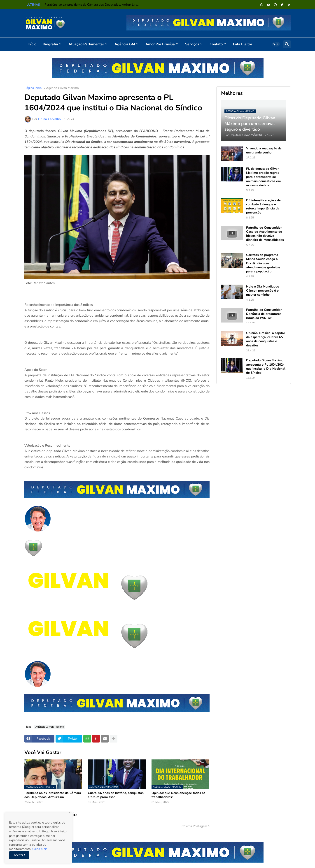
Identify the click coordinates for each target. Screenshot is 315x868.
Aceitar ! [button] (19, 855)
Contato (216, 44)
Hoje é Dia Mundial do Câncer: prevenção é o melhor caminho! (263, 291)
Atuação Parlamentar (86, 44)
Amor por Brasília (160, 44)
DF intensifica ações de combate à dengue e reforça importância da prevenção (263, 207)
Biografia (50, 44)
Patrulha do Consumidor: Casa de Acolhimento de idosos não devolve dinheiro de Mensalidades (265, 234)
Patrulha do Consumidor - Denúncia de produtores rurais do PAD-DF (265, 314)
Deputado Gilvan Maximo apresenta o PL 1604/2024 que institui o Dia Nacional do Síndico (266, 367)
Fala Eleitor (243, 44)
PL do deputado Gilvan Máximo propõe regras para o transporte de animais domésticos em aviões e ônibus (263, 177)
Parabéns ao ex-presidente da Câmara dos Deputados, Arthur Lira (53, 795)
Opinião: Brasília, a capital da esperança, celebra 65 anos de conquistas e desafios (265, 339)
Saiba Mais (39, 849)
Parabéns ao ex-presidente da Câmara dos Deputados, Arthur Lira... (92, 5)
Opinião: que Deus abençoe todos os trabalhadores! (178, 795)
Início (32, 44)
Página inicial (33, 88)
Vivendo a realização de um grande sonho (264, 151)
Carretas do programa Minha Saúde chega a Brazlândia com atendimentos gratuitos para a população (263, 263)
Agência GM (125, 44)
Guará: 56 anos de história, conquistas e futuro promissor (116, 795)
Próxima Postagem (194, 826)
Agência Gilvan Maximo (62, 88)
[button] (276, 44)
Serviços (192, 44)
